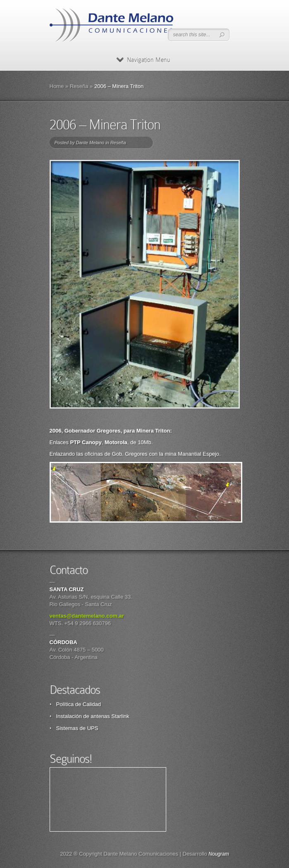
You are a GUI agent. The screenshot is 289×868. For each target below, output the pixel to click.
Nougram (219, 854)
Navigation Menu (143, 60)
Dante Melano (90, 143)
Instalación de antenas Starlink (93, 716)
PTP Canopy (86, 442)
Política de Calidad (79, 704)
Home (57, 86)
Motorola (116, 442)
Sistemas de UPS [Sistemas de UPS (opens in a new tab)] (77, 728)
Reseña (79, 86)
